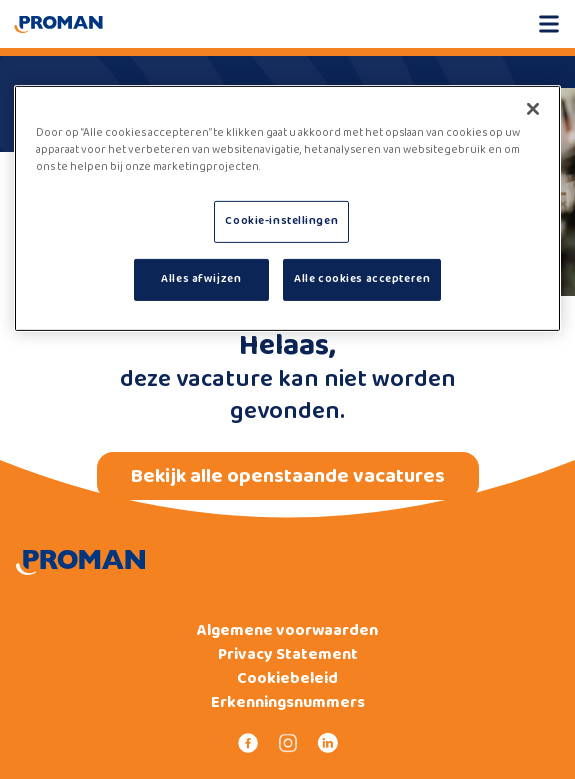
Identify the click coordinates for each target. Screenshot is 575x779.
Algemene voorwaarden (287, 631)
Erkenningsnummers (288, 703)
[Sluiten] (533, 109)
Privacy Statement (288, 655)
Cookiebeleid (287, 679)
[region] (287, 208)
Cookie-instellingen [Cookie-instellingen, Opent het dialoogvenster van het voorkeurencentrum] (281, 221)
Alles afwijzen (201, 279)
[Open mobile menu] (549, 24)
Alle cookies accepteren (362, 279)
